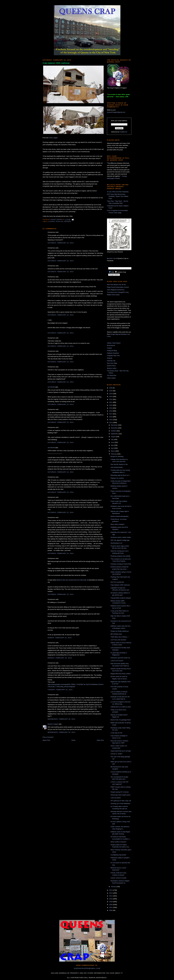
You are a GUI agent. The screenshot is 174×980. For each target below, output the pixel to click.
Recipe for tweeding (117, 456)
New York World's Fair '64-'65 (116, 285)
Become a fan (111, 258)
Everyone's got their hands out (120, 658)
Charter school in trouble (118, 878)
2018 (111, 411)
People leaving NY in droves (120, 792)
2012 (111, 893)
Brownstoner (111, 345)
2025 (111, 391)
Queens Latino (112, 368)
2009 (111, 902)
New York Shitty (112, 363)
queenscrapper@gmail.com (87, 968)
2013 (111, 890)
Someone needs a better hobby (121, 537)
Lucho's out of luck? (117, 661)
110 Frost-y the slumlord (118, 640)
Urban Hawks (111, 378)
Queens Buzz (111, 366)
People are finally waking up (120, 631)
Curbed (109, 348)
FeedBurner (123, 132)
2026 (111, 388)
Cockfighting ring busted (118, 855)
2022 (111, 399)
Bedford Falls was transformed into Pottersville (72, 580)
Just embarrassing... (117, 467)
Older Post (100, 740)
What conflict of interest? (118, 842)
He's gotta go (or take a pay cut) (121, 801)
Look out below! (116, 798)
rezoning (68, 222)
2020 (111, 405)
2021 (111, 402)
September (115, 434)
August (113, 437)
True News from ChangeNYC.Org (118, 292)
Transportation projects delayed (121, 598)
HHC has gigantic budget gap (120, 540)
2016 (111, 417)
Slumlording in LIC (116, 543)
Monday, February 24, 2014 (60, 658)
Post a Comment (48, 737)
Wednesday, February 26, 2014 (61, 719)
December (115, 425)
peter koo (60, 222)
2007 (111, 907)
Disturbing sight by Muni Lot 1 (120, 475)
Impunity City (111, 361)
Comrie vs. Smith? (116, 754)
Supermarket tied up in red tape (121, 751)
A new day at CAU (116, 733)
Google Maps (115, 334)
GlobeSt (110, 358)
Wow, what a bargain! (117, 524)
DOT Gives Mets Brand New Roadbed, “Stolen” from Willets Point (118, 196)
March (113, 451)
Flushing (52, 222)
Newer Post (46, 740)
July (112, 439)
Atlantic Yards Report (114, 343)
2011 (111, 896)
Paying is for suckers (117, 478)
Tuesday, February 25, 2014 (60, 690)
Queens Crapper (57, 220)
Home (74, 740)
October (114, 431)
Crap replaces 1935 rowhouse (120, 585)
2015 (111, 420)
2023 (111, 397)
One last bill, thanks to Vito (119, 464)
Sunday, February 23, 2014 (60, 638)
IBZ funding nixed (116, 634)
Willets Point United (113, 295)
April (113, 448)
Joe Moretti (51, 387)
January (114, 887)
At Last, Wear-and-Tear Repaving (118, 192)
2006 (111, 910)
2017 (111, 414)
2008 (111, 905)
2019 (111, 408)
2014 (111, 422)
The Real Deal (112, 375)
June (113, 442)
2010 (111, 899)
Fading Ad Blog (112, 351)
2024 (111, 394)
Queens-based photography (119, 516)
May (113, 445)
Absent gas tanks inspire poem (120, 795)
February (114, 454)
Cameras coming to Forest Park (121, 564)
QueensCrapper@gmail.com (116, 112)
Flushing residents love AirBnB (120, 556)
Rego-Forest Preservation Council (118, 287)
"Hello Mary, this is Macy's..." (120, 637)
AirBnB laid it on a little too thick (121, 707)
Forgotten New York (113, 356)
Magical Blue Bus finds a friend (120, 674)
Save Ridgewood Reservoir (116, 290)
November (115, 428)
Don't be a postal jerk (117, 582)
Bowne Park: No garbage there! (121, 720)
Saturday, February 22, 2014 (61, 243)
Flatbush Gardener (113, 353)
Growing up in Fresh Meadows (120, 804)
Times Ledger (53, 138)
